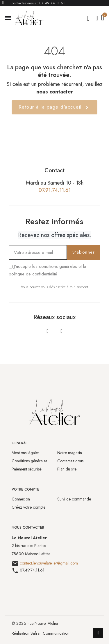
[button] (8, 18)
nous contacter (55, 92)
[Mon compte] (97, 18)
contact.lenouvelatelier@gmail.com (49, 563)
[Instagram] (62, 331)
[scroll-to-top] (98, 633)
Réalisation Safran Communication (41, 633)
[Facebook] (48, 331)
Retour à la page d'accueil (55, 107)
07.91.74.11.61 (55, 190)
